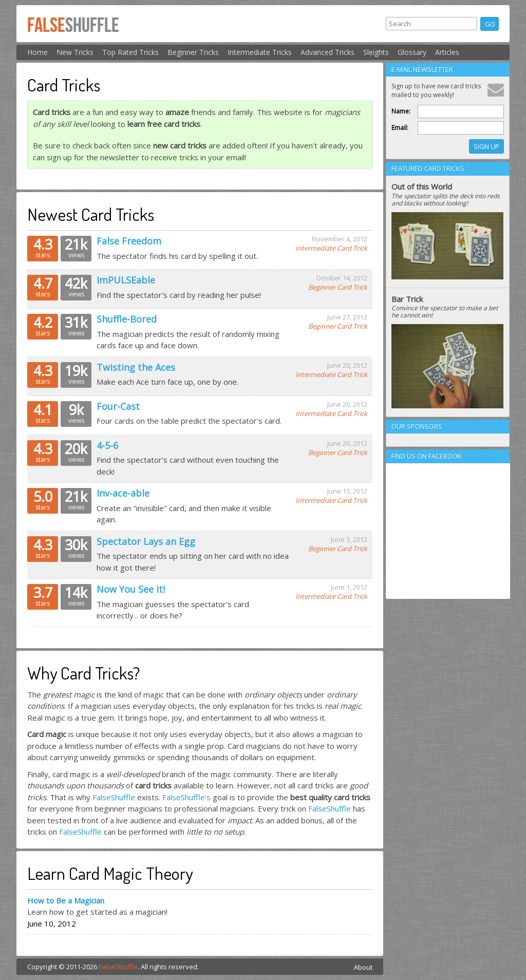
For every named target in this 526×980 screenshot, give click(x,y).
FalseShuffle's (186, 797)
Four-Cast (118, 406)
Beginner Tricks (193, 52)
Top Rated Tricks (130, 52)
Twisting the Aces (136, 367)
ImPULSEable (126, 280)
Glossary (412, 52)
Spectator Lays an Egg (146, 541)
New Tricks (75, 52)
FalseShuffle (114, 797)
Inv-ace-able (123, 493)
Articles (447, 52)
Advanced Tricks (327, 52)
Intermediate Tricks (260, 52)
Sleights (376, 52)
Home (37, 52)
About (363, 967)
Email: (400, 128)
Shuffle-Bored (127, 319)
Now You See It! (131, 589)
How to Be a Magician (66, 900)
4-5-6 (107, 445)
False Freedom (129, 241)
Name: (401, 111)
